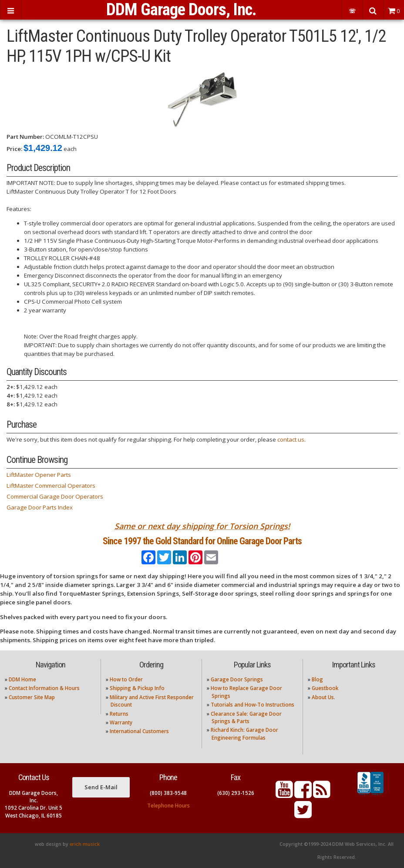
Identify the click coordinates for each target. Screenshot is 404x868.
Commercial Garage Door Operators (55, 496)
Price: (14, 149)
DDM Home (22, 679)
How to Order (126, 679)
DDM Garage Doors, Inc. (181, 10)
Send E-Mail (101, 787)
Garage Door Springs (237, 679)
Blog (317, 679)
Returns (119, 714)
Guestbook (325, 688)
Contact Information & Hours (44, 688)
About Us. (323, 697)
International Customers (139, 731)
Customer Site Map (32, 697)
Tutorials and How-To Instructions (252, 705)
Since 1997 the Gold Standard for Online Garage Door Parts (202, 541)
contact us (291, 439)
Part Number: (25, 137)
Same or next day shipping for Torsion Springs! (202, 526)
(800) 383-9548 (168, 793)
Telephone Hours (168, 806)
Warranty (121, 722)
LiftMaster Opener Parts (39, 475)
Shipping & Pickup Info (137, 688)
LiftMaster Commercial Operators (51, 486)
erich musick (85, 844)
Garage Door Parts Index (40, 507)
